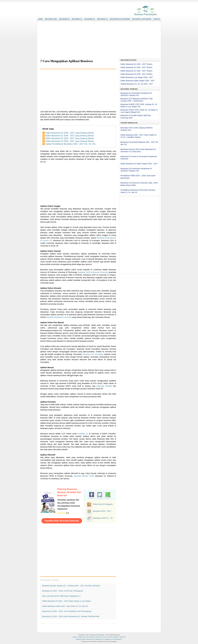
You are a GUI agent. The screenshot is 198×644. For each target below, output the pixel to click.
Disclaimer (98, 637)
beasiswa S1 (83, 434)
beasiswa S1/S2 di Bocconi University (93, 272)
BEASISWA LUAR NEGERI (142, 19)
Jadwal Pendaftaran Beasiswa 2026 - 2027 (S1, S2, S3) (70, 144)
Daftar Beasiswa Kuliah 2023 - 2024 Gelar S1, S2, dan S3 (65, 606)
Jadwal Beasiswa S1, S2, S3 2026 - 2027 (137, 84)
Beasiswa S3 (118, 639)
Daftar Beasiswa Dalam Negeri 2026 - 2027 (138, 81)
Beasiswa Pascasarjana (97, 635)
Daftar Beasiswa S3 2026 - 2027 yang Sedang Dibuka (70, 141)
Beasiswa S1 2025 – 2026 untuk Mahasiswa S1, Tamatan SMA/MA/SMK (71, 616)
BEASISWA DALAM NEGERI (120, 19)
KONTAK (157, 19)
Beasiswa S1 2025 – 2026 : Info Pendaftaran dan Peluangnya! (67, 611)
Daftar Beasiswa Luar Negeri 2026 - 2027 (137, 77)
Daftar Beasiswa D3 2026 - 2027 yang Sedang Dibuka (70, 133)
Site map (122, 637)
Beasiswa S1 (100, 639)
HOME (40, 19)
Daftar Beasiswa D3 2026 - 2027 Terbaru (136, 74)
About (75, 637)
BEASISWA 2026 (51, 19)
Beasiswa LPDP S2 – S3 (103, 518)
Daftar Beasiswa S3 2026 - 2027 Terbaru (136, 64)
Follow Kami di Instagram (103, 504)
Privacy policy (90, 637)
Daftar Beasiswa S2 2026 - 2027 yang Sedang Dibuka (70, 138)
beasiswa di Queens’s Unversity (59, 317)
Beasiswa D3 (91, 639)
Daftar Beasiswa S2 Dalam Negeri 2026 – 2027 (139, 164)
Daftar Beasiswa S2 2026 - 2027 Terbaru (136, 67)
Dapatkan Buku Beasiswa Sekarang (62, 521)
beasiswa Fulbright (104, 386)
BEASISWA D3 (64, 19)
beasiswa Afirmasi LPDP (84, 476)
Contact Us (81, 637)
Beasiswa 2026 (81, 639)
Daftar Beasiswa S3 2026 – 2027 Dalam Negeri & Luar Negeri (66, 601)
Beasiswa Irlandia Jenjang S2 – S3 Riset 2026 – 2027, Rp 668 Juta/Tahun (71, 586)
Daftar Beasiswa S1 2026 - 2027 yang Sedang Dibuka (70, 136)
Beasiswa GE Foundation (93, 354)
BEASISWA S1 (77, 19)
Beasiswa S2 (109, 639)
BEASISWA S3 (102, 19)
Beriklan (116, 637)
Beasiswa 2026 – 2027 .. (103, 511)
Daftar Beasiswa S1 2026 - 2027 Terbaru (136, 71)
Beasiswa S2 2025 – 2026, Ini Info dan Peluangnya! (63, 591)
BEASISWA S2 (90, 19)
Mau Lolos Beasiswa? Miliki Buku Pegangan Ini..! (61, 596)
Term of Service (108, 637)
